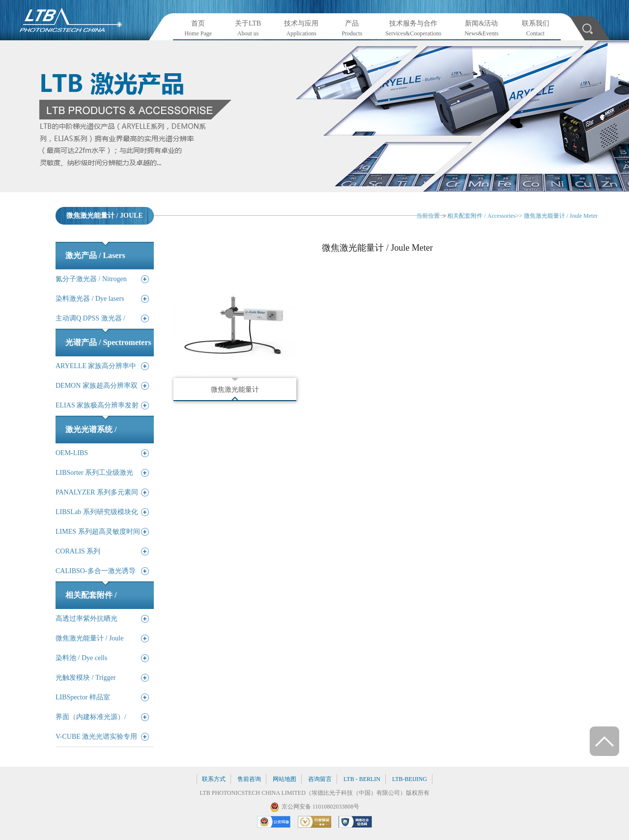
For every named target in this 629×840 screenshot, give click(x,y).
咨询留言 (320, 779)
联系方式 (214, 779)
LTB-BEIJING (410, 779)
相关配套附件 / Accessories (481, 216)
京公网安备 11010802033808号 (321, 807)
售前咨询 (249, 779)
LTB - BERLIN (362, 779)
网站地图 (285, 779)
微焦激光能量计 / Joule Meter (561, 216)
